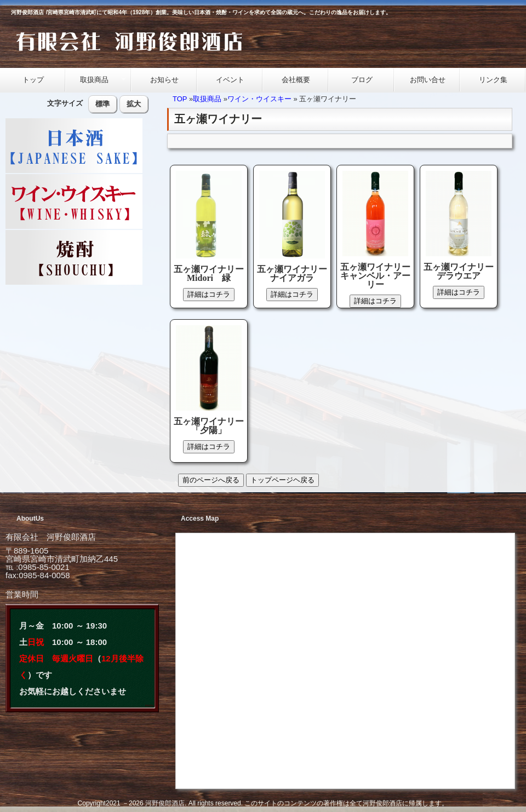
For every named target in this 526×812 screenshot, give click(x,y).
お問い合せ (428, 80)
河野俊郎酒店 (165, 803)
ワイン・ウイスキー (259, 99)
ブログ (362, 80)
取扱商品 (96, 80)
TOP (180, 99)
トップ (33, 80)
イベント (230, 80)
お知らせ (164, 80)
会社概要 (296, 80)
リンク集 (493, 80)
